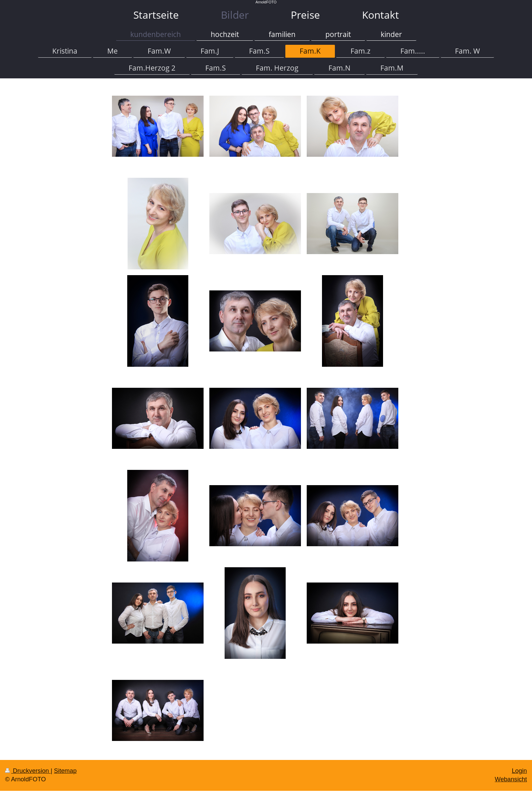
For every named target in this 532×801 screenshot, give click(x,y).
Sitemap (65, 771)
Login (519, 771)
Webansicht (511, 779)
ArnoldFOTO (266, 2)
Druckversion (28, 771)
